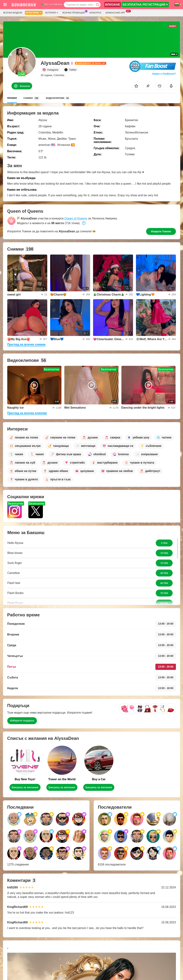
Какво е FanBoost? (164, 74)
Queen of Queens (76, 218)
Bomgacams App (116, 12)
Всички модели (13, 13)
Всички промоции (75, 12)
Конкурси (95, 13)
